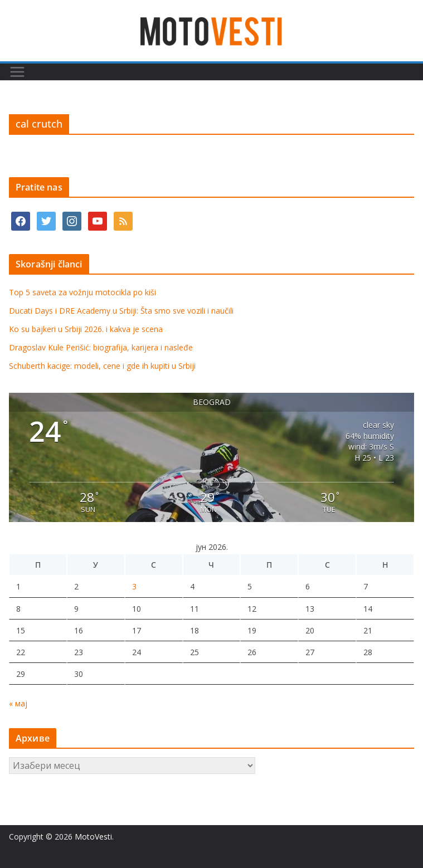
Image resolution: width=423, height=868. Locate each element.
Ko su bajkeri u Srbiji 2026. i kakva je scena (86, 329)
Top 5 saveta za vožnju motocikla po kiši (82, 292)
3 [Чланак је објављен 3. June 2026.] (134, 586)
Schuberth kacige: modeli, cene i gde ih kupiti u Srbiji (102, 366)
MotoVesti (93, 837)
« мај (18, 703)
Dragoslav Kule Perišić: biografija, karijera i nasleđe (101, 347)
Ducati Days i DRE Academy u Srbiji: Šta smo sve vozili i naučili (121, 311)
